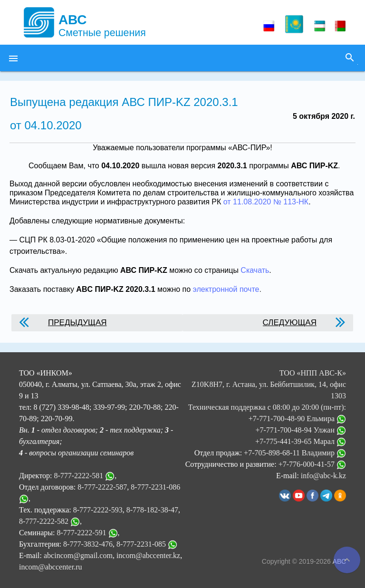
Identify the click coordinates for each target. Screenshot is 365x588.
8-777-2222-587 (102, 487)
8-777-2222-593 (98, 510)
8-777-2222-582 (44, 521)
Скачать (255, 270)
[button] (13, 58)
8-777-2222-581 (78, 476)
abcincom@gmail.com (78, 555)
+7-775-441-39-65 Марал (301, 441)
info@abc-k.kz (323, 476)
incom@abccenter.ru (50, 567)
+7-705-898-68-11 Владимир (295, 453)
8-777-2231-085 (141, 544)
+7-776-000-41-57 (312, 464)
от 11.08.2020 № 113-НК (266, 202)
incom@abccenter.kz (148, 555)
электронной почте (226, 289)
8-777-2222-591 (82, 533)
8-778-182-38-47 (152, 510)
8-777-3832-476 (88, 544)
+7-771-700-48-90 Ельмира (297, 419)
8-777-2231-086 (155, 487)
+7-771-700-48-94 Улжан (301, 430)
